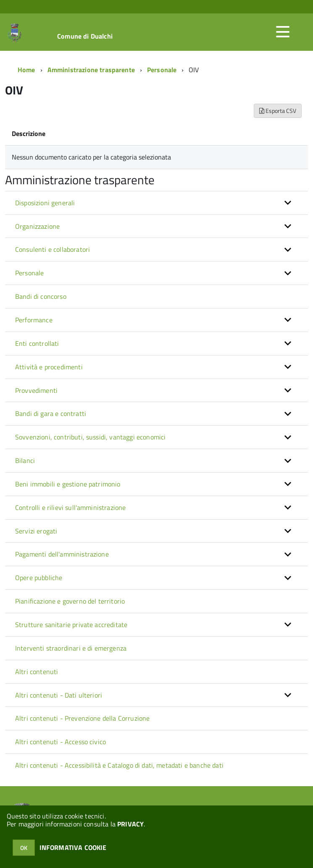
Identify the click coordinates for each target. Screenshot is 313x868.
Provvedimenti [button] (36, 390)
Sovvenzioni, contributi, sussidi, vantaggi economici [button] (90, 437)
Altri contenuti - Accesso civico (60, 742)
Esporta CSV (278, 111)
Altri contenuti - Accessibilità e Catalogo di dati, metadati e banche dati (119, 765)
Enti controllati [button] (37, 343)
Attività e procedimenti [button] (49, 367)
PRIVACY (130, 824)
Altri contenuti (37, 672)
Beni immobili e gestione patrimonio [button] (68, 484)
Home (26, 70)
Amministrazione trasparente (91, 70)
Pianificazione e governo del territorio (70, 601)
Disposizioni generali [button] (45, 203)
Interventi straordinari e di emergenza (71, 648)
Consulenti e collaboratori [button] (53, 249)
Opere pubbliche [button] (39, 578)
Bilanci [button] (25, 460)
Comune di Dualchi (85, 36)
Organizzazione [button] (37, 226)
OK (24, 848)
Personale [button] (29, 273)
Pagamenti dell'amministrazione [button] (62, 554)
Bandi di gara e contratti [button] (51, 413)
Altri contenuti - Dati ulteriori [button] (59, 695)
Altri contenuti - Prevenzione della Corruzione (82, 718)
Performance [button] (34, 320)
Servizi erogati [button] (36, 531)
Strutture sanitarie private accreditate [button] (71, 625)
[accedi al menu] (283, 32)
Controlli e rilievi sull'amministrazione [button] (70, 507)
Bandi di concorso (41, 296)
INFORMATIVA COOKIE (73, 847)
